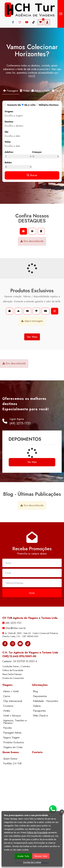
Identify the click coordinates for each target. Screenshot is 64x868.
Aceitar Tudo (23, 856)
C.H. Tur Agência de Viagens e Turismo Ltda (30, 652)
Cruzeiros (8, 706)
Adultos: (9, 152)
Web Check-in (40, 716)
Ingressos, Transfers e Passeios (15, 722)
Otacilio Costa (9, 636)
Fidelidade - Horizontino (46, 701)
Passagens (11, 91)
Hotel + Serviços (12, 716)
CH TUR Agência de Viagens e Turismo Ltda (30, 618)
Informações (40, 685)
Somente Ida (13, 105)
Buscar (32, 175)
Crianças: (37, 152)
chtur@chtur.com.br (16, 628)
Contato (37, 752)
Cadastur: (20, 661)
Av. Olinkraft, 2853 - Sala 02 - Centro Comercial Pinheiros (31, 633)
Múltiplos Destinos (47, 105)
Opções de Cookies (32, 862)
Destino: (9, 122)
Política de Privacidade (13, 670)
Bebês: (8, 163)
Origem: (9, 112)
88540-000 (33, 636)
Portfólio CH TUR (12, 764)
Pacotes (8, 728)
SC (19, 636)
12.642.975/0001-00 (23, 656)
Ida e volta (29, 105)
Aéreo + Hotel (41, 91)
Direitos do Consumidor (13, 678)
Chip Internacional (13, 701)
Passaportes (39, 711)
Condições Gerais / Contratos (16, 666)
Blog (35, 691)
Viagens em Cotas (13, 747)
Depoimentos (40, 696)
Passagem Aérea (12, 733)
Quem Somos (11, 752)
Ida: (7, 132)
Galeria (37, 706)
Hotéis (25, 91)
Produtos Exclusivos (14, 742)
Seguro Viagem (11, 738)
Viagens (7, 685)
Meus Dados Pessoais (12, 674)
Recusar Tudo (41, 856)
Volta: (8, 142)
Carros (7, 696)
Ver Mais (32, 337)
